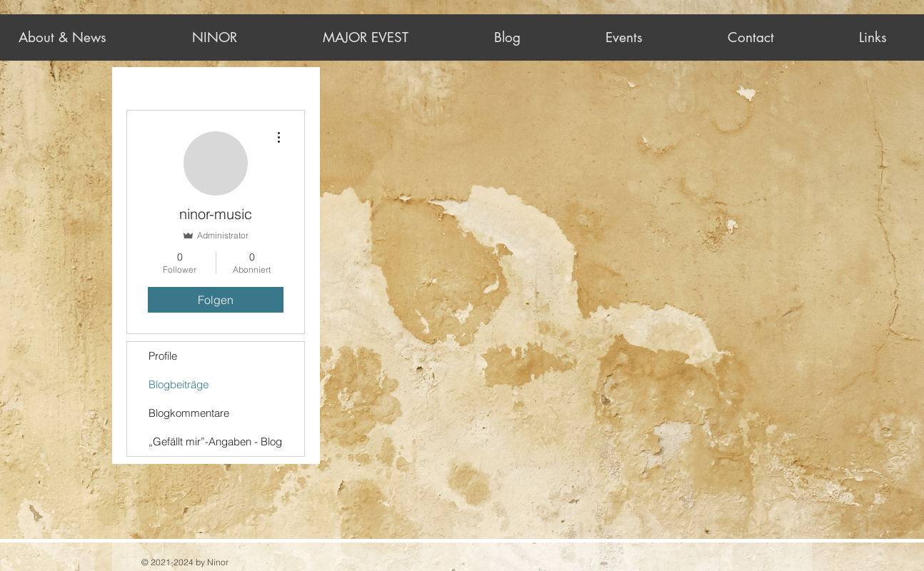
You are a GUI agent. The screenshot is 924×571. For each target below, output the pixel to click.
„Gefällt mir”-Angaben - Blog (215, 441)
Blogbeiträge (179, 384)
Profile (163, 356)
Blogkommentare (189, 413)
